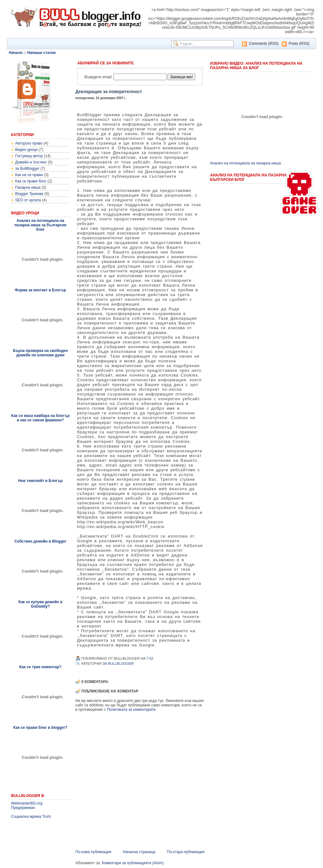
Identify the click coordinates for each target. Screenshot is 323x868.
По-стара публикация (186, 852)
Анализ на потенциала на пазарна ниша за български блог (40, 225)
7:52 (150, 658)
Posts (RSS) (299, 44)
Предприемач (23, 808)
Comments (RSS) (264, 44)
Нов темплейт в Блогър (40, 481)
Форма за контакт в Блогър (41, 290)
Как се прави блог (31, 181)
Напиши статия (41, 53)
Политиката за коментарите (131, 710)
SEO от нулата (28, 200)
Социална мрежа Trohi (31, 817)
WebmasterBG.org (27, 803)
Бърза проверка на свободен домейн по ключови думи (40, 353)
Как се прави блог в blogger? (40, 728)
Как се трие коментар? (40, 667)
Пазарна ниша (28, 187)
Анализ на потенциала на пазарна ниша (245, 163)
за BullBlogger (27, 169)
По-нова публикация (93, 852)
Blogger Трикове (29, 194)
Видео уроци (26, 150)
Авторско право (29, 143)
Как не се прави (29, 175)
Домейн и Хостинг (31, 162)
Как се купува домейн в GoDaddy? (40, 604)
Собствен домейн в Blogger (41, 541)
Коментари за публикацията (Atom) (133, 863)
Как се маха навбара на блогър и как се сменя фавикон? (40, 418)
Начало (16, 53)
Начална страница (139, 852)
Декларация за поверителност (109, 92)
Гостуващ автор (29, 156)
